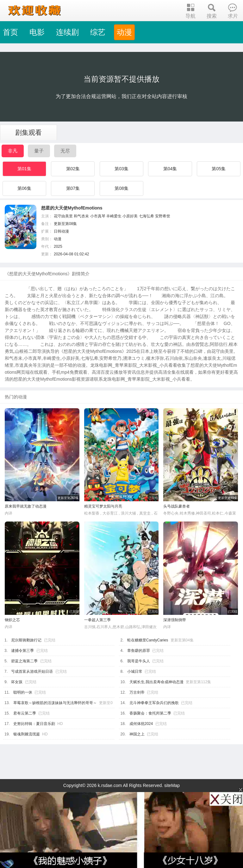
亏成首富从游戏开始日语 (32, 671)
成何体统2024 (141, 724)
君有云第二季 (25, 713)
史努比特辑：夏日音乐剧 (34, 724)
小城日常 (135, 671)
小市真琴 (98, 216)
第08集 (121, 188)
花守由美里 (63, 216)
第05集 (219, 169)
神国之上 (137, 734)
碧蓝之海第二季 (24, 661)
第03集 (121, 169)
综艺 (98, 32)
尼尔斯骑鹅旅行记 (26, 640)
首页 (10, 32)
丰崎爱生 (114, 216)
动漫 (124, 32)
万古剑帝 (137, 692)
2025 (58, 247)
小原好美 (130, 216)
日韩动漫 (61, 231)
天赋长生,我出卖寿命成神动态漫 (156, 682)
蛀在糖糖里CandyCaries (148, 640)
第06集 (24, 188)
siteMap (172, 785)
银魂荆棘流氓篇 (27, 734)
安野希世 (163, 216)
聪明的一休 (23, 692)
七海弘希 (146, 216)
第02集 (73, 169)
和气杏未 (81, 216)
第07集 (73, 188)
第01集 (24, 169)
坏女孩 (17, 682)
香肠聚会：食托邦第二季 (150, 713)
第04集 (170, 169)
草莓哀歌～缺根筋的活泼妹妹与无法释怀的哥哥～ (55, 703)
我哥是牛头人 (139, 661)
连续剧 (67, 32)
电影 (37, 32)
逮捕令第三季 (22, 651)
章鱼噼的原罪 (139, 651)
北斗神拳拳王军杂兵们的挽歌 (154, 703)
